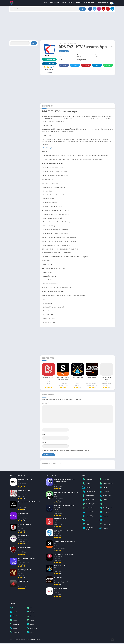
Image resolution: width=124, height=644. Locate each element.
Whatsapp (108, 66)
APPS (71, 3)
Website (44, 443)
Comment (46, 404)
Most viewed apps (90, 3)
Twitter (74, 66)
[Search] (48, 9)
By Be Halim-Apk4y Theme (34, 641)
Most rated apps (103, 3)
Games (78, 3)
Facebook (63, 66)
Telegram (97, 66)
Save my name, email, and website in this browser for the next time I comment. (67, 452)
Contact (64, 3)
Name (44, 427)
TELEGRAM (48, 65)
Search (34, 44)
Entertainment (72, 44)
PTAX (60, 58)
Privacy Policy (54, 3)
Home (45, 3)
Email (44, 435)
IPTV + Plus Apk (47, 149)
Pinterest (85, 66)
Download (48, 60)
